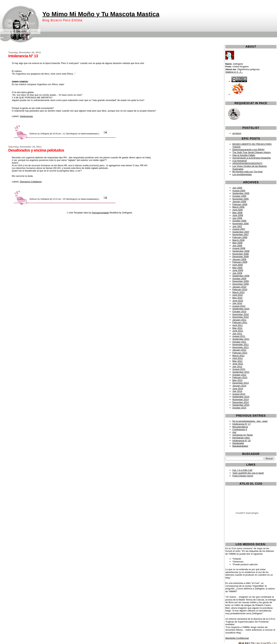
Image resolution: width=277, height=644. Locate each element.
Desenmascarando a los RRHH (248, 150)
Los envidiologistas (242, 174)
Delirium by (35, 134)
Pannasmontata (100, 213)
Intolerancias (26, 116)
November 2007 (241, 234)
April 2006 (238, 210)
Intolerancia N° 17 (241, 424)
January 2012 (239, 350)
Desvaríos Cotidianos (31, 182)
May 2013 (237, 380)
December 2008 (241, 257)
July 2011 (237, 334)
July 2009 (237, 273)
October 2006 (239, 221)
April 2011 (238, 325)
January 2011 (239, 320)
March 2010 (238, 292)
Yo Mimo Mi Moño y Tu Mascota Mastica (101, 14)
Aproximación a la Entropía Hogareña (252, 158)
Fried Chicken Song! (243, 476)
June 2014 (238, 389)
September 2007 (241, 232)
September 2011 (241, 339)
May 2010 (237, 298)
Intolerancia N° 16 (241, 441)
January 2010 (239, 287)
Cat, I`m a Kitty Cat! (242, 470)
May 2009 (237, 268)
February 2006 (240, 204)
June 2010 (238, 301)
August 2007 (239, 229)
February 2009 (240, 262)
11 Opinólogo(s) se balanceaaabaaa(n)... (82, 134)
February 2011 (240, 322)
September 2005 (241, 193)
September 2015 (241, 405)
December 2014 (241, 402)
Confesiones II (240, 429)
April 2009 (238, 265)
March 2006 (238, 207)
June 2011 (238, 331)
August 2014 (239, 394)
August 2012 (239, 369)
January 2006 (239, 202)
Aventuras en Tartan (243, 435)
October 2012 (239, 375)
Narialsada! (238, 443)
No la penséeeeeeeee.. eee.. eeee (250, 421)
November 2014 (241, 399)
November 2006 (241, 224)
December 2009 (241, 284)
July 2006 (237, 218)
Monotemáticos (240, 427)
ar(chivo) (237, 133)
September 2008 (241, 251)
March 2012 (238, 356)
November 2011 (241, 344)
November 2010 (241, 314)
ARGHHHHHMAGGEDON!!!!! (247, 163)
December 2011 (241, 347)
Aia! (234, 432)
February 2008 (240, 237)
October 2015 (239, 408)
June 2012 (238, 364)
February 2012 (240, 353)
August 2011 (239, 336)
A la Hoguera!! (240, 161)
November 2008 (241, 254)
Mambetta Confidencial (237, 638)
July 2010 (237, 303)
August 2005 (239, 191)
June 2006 (238, 215)
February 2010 (240, 289)
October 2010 (239, 312)
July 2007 (237, 226)
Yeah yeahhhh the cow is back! (248, 473)
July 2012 (237, 367)
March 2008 (238, 240)
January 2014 (239, 386)
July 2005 (237, 188)
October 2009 (239, 279)
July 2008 (237, 246)
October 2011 (239, 342)
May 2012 (237, 361)
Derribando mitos (241, 438)
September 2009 (241, 276)
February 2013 (240, 377)
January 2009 (239, 259)
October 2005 (239, 196)
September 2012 (241, 372)
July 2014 (237, 391)
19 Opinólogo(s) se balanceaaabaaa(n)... (82, 199)
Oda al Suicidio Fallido (244, 155)
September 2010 (241, 309)
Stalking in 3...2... (234, 72)
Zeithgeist (45, 134)
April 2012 (238, 358)
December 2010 (241, 317)
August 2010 (239, 306)
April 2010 (238, 295)
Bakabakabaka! (240, 446)
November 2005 (241, 199)
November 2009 (241, 281)
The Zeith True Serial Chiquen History (252, 152)
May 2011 (237, 328)
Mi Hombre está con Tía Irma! (248, 172)
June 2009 (238, 270)
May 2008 (237, 243)
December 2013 (241, 383)
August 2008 (239, 248)
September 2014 (241, 397)
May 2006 (237, 213)
